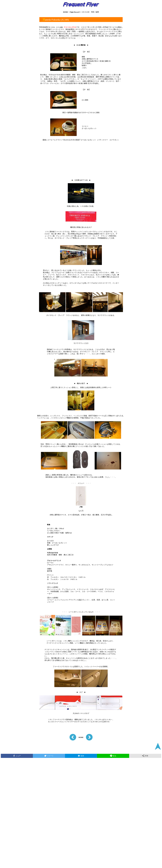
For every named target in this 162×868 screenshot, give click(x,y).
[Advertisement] (81, 158)
